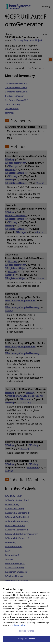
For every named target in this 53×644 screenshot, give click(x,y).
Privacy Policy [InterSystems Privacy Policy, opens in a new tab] (19, 629)
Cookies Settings (26, 634)
